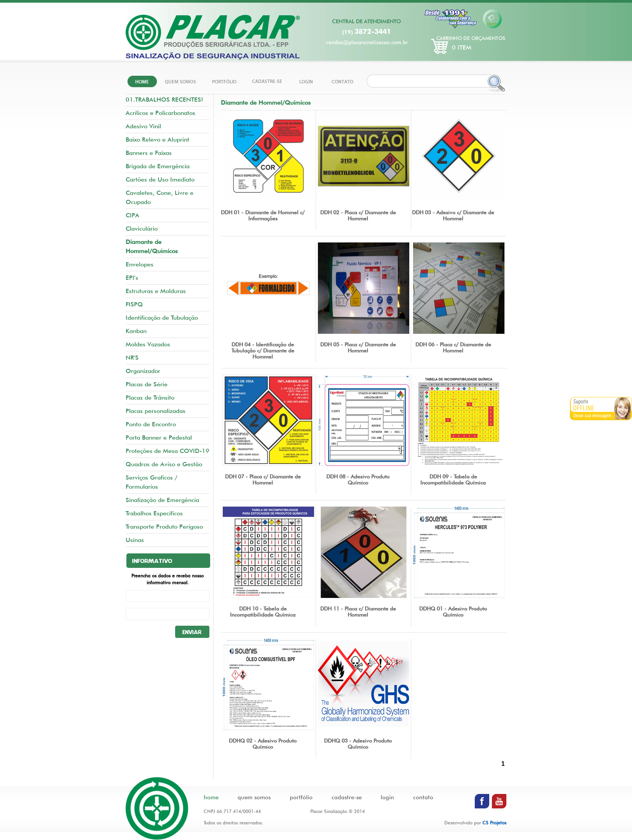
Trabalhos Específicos (154, 513)
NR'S (132, 358)
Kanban (136, 331)
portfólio (301, 797)
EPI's (132, 278)
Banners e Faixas (149, 153)
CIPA (132, 215)
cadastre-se (347, 797)
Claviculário (142, 229)
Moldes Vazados (148, 344)
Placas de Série (147, 384)
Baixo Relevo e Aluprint (157, 139)
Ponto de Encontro (151, 424)
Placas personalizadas (156, 411)
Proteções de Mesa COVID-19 (168, 451)
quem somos (254, 797)
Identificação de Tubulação (162, 318)
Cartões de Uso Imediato (160, 179)
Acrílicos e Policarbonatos (160, 113)
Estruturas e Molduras (156, 291)
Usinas (135, 540)
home (211, 797)
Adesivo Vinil (143, 126)
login (387, 797)
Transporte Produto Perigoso (164, 527)
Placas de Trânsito (150, 398)
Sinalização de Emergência (162, 500)
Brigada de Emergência (158, 166)
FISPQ (134, 304)
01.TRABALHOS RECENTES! (164, 100)
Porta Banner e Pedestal (159, 438)
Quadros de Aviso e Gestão (164, 464)
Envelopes (140, 264)
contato (423, 797)
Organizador (143, 371)
